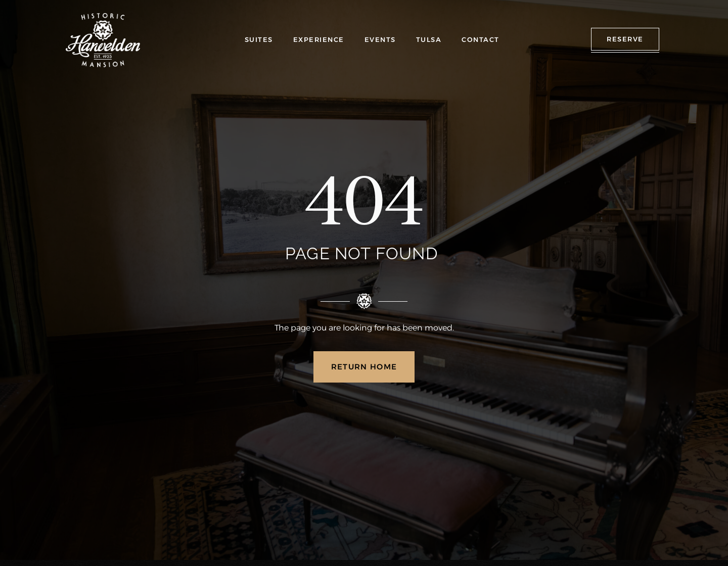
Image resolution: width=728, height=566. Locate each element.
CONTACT (481, 39)
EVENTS (380, 39)
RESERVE (625, 39)
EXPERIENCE (319, 39)
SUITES (259, 39)
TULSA (429, 39)
